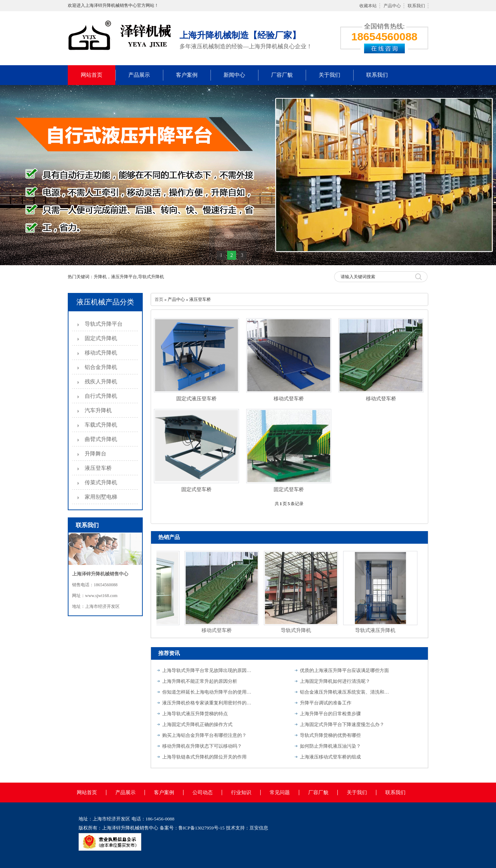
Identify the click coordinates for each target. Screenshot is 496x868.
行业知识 (241, 793)
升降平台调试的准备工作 (326, 703)
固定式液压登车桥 (196, 399)
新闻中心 (234, 75)
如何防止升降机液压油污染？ (330, 746)
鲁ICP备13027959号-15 (202, 828)
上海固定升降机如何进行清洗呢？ (335, 681)
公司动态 (203, 793)
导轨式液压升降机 (377, 630)
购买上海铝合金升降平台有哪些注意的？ (204, 735)
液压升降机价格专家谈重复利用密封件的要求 (207, 703)
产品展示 (139, 75)
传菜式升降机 (101, 482)
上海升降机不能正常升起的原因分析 (200, 681)
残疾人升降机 (101, 382)
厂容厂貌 (282, 75)
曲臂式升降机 (101, 439)
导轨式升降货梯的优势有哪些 (330, 735)
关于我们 (329, 75)
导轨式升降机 (297, 630)
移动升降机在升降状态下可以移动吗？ (202, 746)
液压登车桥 (98, 468)
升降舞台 (96, 454)
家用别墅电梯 (101, 497)
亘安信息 (259, 828)
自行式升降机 (101, 396)
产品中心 (392, 6)
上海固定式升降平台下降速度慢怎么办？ (342, 724)
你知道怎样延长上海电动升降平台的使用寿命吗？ (207, 692)
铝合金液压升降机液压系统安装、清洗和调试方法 (345, 692)
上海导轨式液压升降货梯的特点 (195, 714)
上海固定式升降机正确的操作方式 (197, 724)
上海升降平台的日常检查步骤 (330, 714)
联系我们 (416, 6)
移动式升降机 (101, 353)
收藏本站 (368, 6)
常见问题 (280, 793)
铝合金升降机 (101, 367)
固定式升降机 (101, 338)
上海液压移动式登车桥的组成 (330, 757)
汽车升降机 (98, 410)
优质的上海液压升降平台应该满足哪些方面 (344, 670)
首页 (159, 299)
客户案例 (187, 75)
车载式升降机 (101, 425)
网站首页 (92, 75)
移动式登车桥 (289, 399)
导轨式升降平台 (104, 324)
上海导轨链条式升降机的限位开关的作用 (204, 757)
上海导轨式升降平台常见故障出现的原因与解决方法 (207, 670)
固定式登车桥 (196, 489)
